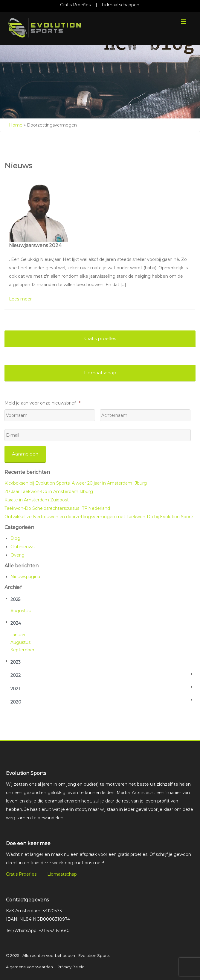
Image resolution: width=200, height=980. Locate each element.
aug (15, 611)
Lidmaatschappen (120, 5)
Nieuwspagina (25, 577)
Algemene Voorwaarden (29, 967)
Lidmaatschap (62, 874)
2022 (16, 675)
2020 (16, 702)
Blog (15, 538)
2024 (16, 623)
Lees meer (20, 299)
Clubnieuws (22, 547)
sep (14, 650)
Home (16, 125)
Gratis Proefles (75, 5)
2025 (15, 599)
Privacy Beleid (71, 967)
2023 (16, 662)
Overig (17, 555)
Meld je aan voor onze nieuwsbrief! (42, 403)
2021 (15, 689)
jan (14, 635)
